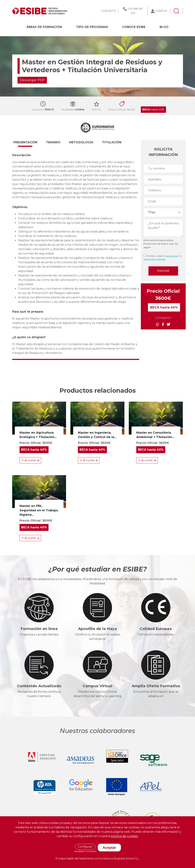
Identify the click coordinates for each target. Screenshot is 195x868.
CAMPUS (161, 11)
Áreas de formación (44, 27)
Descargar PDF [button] (32, 80)
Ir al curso (30, 460)
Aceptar (109, 848)
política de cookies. (125, 836)
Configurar (85, 847)
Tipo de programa (92, 27)
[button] (29, 144)
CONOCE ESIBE (134, 27)
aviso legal (172, 256)
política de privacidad (154, 259)
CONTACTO (109, 11)
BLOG (164, 27)
